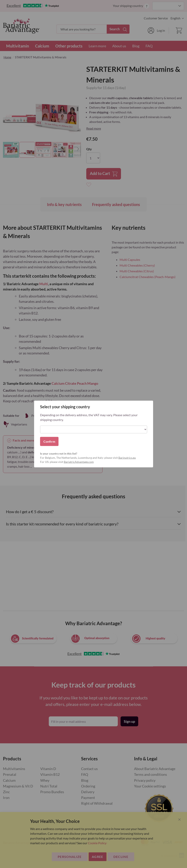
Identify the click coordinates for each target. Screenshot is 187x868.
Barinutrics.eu (127, 458)
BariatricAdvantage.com (79, 462)
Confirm (49, 441)
